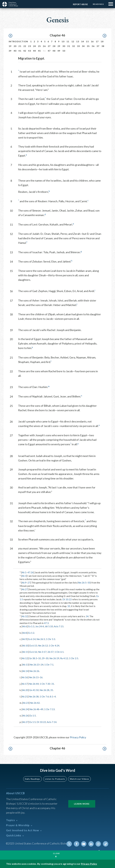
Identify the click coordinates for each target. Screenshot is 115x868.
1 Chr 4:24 (54, 646)
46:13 (25, 665)
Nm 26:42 (35, 703)
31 (69, 46)
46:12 (25, 658)
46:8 (25, 633)
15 (87, 41)
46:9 (24, 583)
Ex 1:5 (33, 716)
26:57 (51, 652)
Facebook (77, 844)
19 (10, 46)
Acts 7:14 (52, 722)
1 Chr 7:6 (44, 696)
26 (44, 46)
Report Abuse (80, 4)
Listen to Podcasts (55, 779)
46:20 (25, 690)
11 (68, 41)
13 (78, 41)
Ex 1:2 (31, 633)
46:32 (25, 616)
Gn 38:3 (33, 658)
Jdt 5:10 (49, 626)
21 (20, 46)
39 (10, 51)
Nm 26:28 (45, 690)
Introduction (18, 41)
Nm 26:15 (34, 677)
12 (73, 41)
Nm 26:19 (54, 658)
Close (56, 853)
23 (30, 46)
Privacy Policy (78, 737)
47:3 (46, 623)
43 (30, 51)
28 (54, 46)
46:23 (26, 703)
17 (97, 41)
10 (63, 41)
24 (35, 46)
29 (59, 46)
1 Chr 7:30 (45, 684)
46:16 (25, 677)
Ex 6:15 (33, 646)
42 (25, 51)
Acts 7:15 (59, 626)
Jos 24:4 (40, 626)
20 (15, 46)
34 (83, 46)
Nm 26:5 (82, 583)
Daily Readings (33, 779)
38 (103, 46)
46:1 (24, 572)
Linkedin (91, 844)
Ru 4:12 (64, 658)
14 (83, 41)
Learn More (82, 804)
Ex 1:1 (31, 626)
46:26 (25, 716)
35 (88, 46)
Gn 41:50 (34, 690)
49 (59, 51)
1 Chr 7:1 (49, 665)
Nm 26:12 (43, 646)
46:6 (25, 626)
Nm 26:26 (34, 671)
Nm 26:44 (34, 684)
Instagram (98, 844)
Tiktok (106, 844)
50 (64, 51)
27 (49, 46)
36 (93, 46)
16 (92, 41)
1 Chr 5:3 (51, 639)
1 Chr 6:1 (59, 652)
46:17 (25, 684)
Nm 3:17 (42, 652)
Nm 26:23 (35, 665)
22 (25, 46)
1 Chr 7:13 (49, 709)
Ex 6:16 (33, 652)
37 (98, 46)
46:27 (25, 589)
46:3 (24, 576)
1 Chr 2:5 (74, 658)
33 (79, 46)
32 (74, 46)
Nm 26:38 (34, 696)
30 (64, 46)
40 (15, 51)
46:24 (25, 709)
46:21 (25, 696)
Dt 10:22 (67, 599)
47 (49, 51)
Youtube (84, 844)
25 (39, 46)
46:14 (25, 671)
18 (102, 41)
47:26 (31, 572)
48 (54, 51)
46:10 (25, 646)
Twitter (70, 844)
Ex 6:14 (32, 639)
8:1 (52, 696)
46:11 (25, 652)
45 (39, 51)
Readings (98, 4)
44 (35, 51)
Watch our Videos (79, 779)
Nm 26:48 (34, 709)
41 (20, 51)
